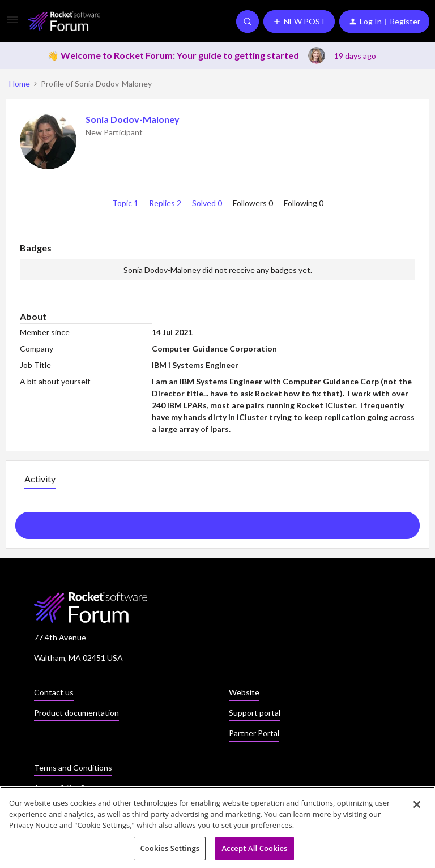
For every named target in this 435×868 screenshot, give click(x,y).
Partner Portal (254, 733)
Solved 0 (208, 203)
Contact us (54, 692)
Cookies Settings (170, 852)
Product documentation (76, 713)
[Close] (417, 808)
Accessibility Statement (76, 788)
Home (20, 84)
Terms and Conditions (73, 767)
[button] (12, 23)
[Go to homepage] (64, 21)
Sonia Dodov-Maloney (133, 119)
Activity (40, 479)
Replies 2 (166, 203)
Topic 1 (126, 203)
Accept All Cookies (254, 852)
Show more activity (218, 522)
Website (244, 692)
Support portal (255, 713)
